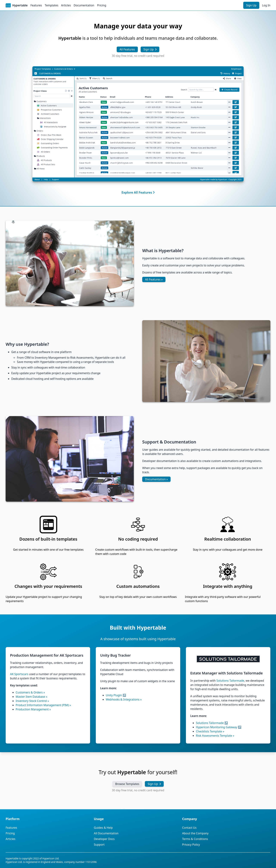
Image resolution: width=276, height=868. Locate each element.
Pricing (102, 5)
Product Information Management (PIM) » (43, 705)
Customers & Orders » (30, 692)
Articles (66, 5)
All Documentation (106, 833)
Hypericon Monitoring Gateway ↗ (219, 727)
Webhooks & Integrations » (124, 699)
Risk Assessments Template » (215, 736)
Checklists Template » (210, 731)
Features (36, 5)
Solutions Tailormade (230, 681)
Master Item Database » (31, 697)
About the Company (195, 833)
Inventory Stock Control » (32, 701)
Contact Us (189, 828)
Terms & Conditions (195, 839)
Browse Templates (127, 784)
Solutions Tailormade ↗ (212, 723)
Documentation (84, 5)
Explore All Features (138, 192)
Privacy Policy (191, 845)
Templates (51, 5)
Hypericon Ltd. (51, 858)
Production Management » (33, 709)
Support (99, 845)
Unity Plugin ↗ (116, 695)
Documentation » (156, 479)
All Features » (154, 279)
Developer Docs (104, 839)
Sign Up (251, 5)
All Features (127, 49)
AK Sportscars (19, 674)
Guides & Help (103, 828)
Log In (266, 5)
